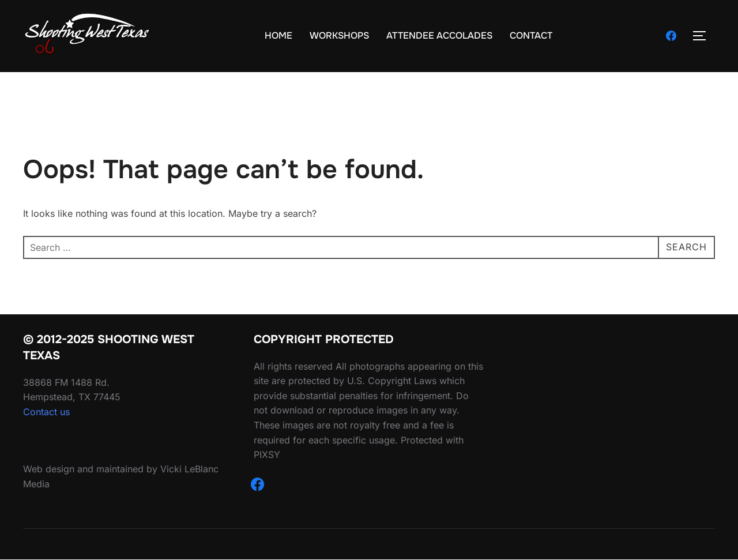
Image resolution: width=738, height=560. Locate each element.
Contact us (46, 412)
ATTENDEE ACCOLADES (439, 35)
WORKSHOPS (339, 35)
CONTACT (531, 35)
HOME (278, 35)
